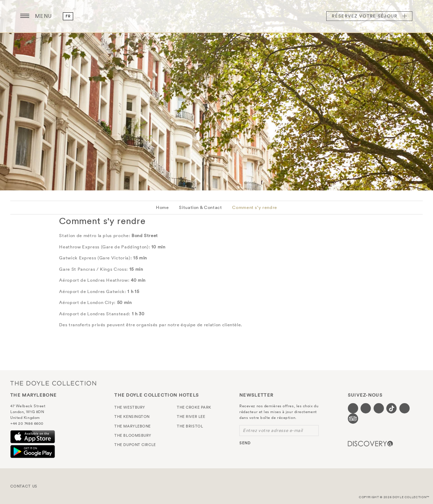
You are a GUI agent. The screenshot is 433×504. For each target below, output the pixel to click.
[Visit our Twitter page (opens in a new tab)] (366, 408)
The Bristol (190, 426)
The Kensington (132, 417)
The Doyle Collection (53, 383)
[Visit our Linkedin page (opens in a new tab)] (404, 408)
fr (68, 16)
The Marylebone (217, 16)
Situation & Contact (200, 207)
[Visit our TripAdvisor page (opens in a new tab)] (353, 419)
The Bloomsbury (133, 435)
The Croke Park (194, 407)
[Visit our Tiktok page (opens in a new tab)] (391, 408)
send (245, 443)
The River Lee (191, 417)
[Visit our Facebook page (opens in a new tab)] (353, 408)
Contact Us (24, 486)
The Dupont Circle (135, 445)
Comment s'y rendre (255, 207)
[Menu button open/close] (25, 16)
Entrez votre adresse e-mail (273, 430)
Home (162, 207)
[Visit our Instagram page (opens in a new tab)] (379, 408)
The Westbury (130, 407)
